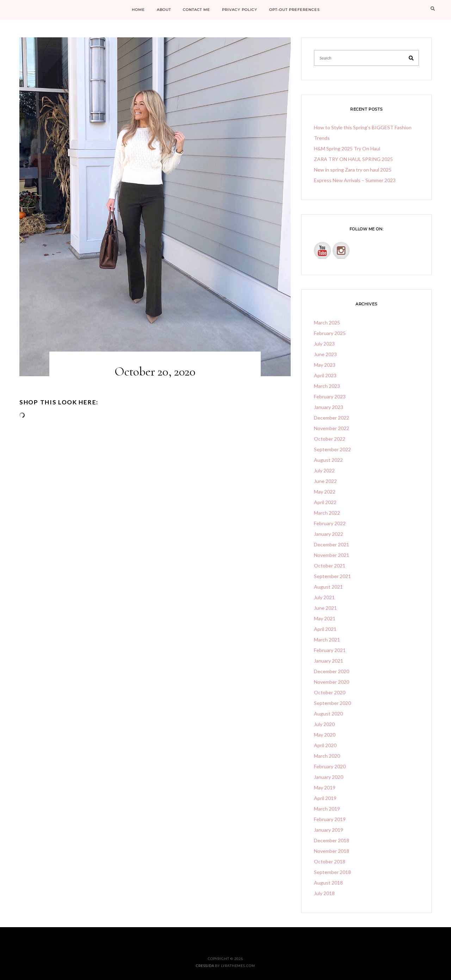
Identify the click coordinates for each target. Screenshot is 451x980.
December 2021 (332, 544)
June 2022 (325, 481)
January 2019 (329, 830)
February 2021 (330, 650)
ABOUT (164, 10)
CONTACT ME (196, 10)
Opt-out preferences (294, 10)
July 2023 (324, 344)
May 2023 (325, 365)
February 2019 (330, 819)
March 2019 (327, 809)
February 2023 (330, 396)
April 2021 (325, 629)
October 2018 (330, 861)
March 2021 (327, 640)
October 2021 (330, 566)
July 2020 (324, 724)
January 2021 (329, 661)
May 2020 (325, 735)
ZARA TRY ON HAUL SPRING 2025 (353, 159)
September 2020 (332, 703)
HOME (138, 10)
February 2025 (330, 333)
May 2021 (325, 618)
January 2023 (329, 407)
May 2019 (325, 787)
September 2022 (332, 449)
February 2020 (330, 766)
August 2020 (328, 714)
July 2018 (324, 893)
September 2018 (332, 872)
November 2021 (332, 555)
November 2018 (332, 851)
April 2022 (325, 502)
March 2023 (327, 386)
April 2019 (325, 798)
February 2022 (330, 523)
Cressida (205, 966)
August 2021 (328, 587)
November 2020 (332, 682)
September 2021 (332, 576)
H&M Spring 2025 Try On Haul (347, 148)
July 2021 (324, 597)
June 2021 (325, 608)
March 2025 (327, 322)
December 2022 (332, 418)
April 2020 (325, 745)
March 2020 (327, 756)
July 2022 (324, 470)
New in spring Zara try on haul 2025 (353, 170)
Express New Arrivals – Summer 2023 (355, 180)
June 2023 (325, 354)
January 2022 (329, 534)
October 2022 (330, 439)
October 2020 (330, 692)
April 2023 (325, 375)
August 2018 (328, 883)
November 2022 (332, 428)
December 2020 (332, 671)
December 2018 (332, 840)
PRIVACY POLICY (240, 10)
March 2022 (327, 513)
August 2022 (328, 460)
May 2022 (325, 492)
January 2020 (329, 777)
